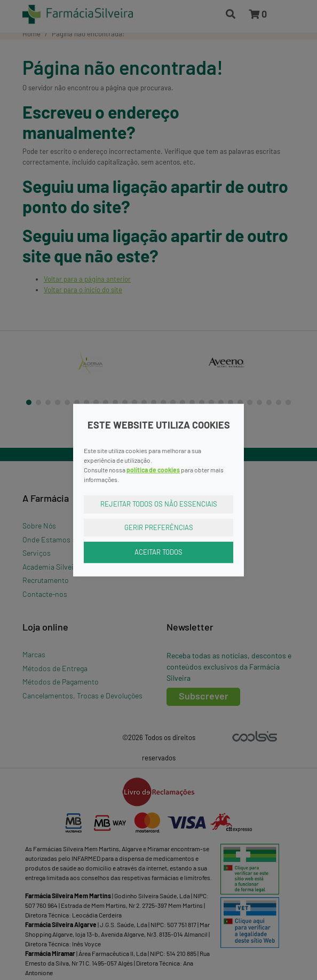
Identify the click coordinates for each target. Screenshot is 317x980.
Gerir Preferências (159, 527)
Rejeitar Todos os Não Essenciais (159, 504)
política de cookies (153, 470)
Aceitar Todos (158, 552)
